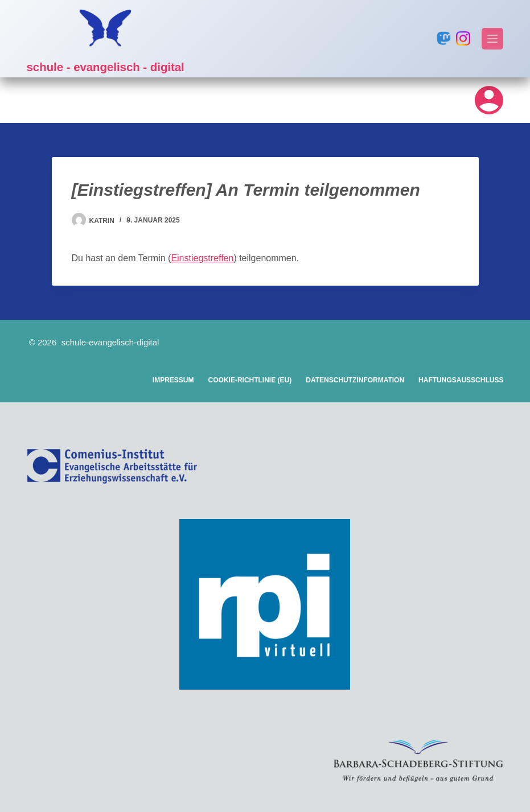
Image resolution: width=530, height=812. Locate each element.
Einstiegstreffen (202, 258)
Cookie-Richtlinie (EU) (250, 380)
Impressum (173, 380)
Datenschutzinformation (355, 380)
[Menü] (492, 39)
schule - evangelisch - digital (124, 66)
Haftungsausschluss (461, 380)
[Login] (489, 100)
